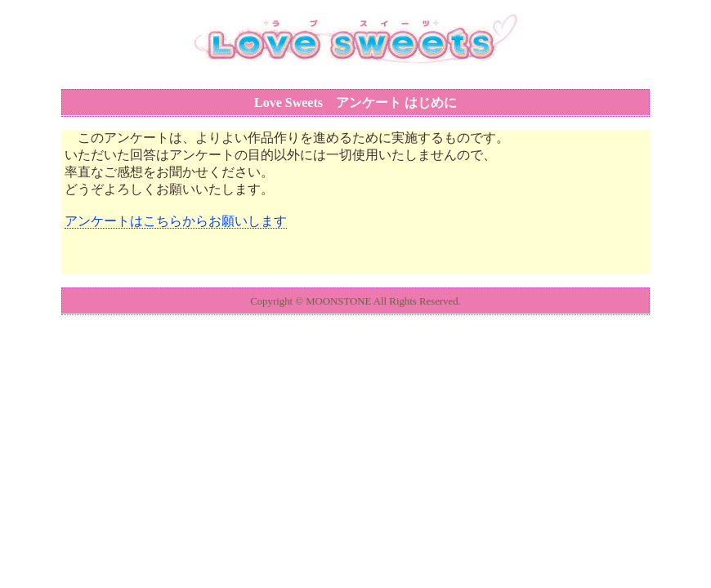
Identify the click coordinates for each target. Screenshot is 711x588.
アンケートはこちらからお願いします (176, 221)
